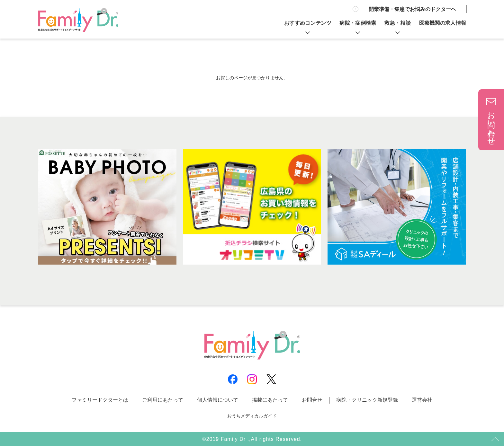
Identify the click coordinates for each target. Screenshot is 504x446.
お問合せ (312, 400)
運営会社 (422, 400)
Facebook (233, 379)
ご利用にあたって (163, 400)
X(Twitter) (271, 379)
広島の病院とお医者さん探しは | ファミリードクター (78, 20)
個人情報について (218, 400)
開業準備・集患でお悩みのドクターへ (412, 9)
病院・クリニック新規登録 (367, 400)
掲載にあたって (270, 400)
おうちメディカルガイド (252, 416)
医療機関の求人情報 (443, 23)
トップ (494, 440)
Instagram (252, 379)
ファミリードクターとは (100, 400)
